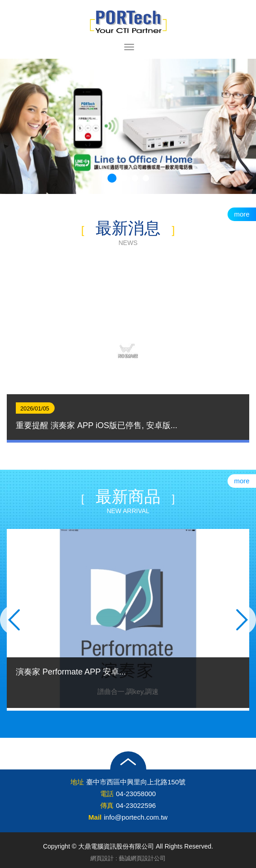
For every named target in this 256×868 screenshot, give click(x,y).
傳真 (107, 805)
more (242, 214)
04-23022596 (136, 805)
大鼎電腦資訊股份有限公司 (128, 22)
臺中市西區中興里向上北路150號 (136, 782)
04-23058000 (136, 794)
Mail (95, 817)
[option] (128, 351)
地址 (77, 782)
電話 (107, 794)
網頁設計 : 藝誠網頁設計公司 (128, 858)
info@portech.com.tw (136, 817)
